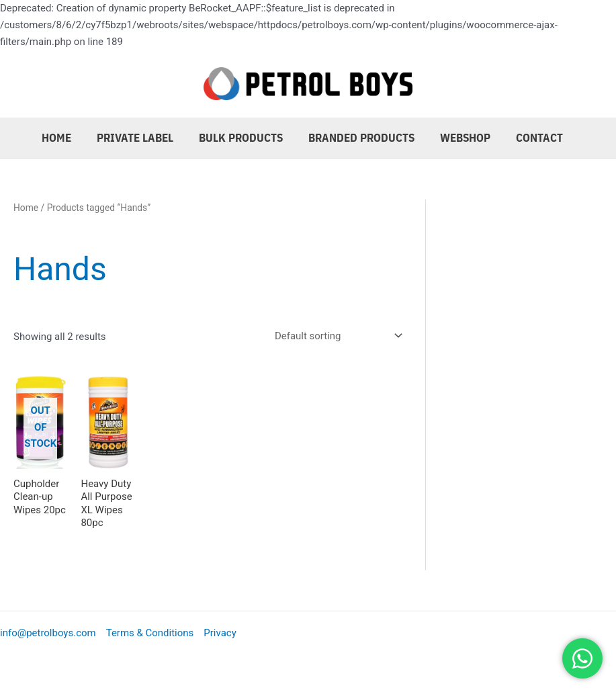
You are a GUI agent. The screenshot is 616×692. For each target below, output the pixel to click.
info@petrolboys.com (48, 633)
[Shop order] (336, 336)
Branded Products (366, 138)
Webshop (467, 138)
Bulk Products (248, 138)
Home (69, 138)
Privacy (220, 633)
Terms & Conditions (150, 633)
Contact (539, 138)
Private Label (145, 138)
